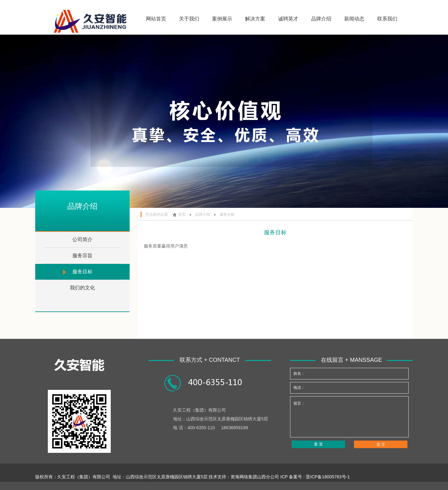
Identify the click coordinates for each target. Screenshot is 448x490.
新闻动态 (354, 19)
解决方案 (255, 19)
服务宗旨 (82, 256)
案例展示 (222, 19)
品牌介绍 (321, 19)
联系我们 (387, 19)
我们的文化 (82, 288)
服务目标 (82, 272)
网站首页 (156, 19)
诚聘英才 (288, 19)
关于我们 (189, 19)
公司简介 (82, 239)
